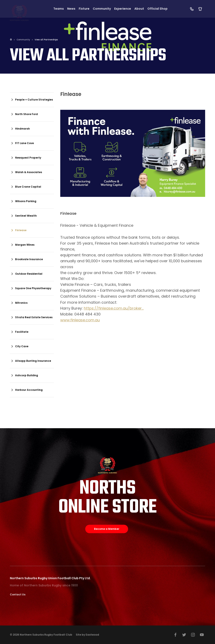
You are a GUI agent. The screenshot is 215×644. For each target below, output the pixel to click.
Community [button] (102, 9)
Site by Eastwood (87, 635)
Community (23, 40)
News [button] (71, 9)
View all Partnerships (46, 40)
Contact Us (18, 594)
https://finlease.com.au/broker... (114, 308)
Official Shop (157, 9)
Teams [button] (59, 9)
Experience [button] (123, 9)
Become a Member (107, 529)
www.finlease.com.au (80, 320)
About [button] (139, 9)
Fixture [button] (84, 9)
